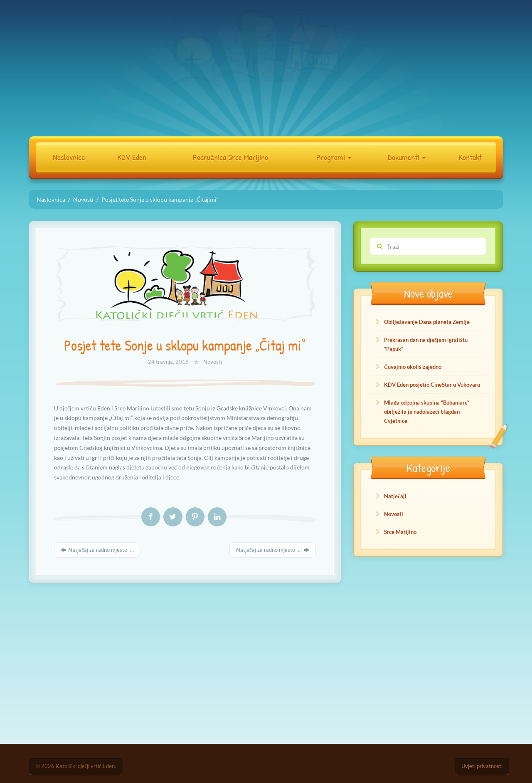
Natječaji (395, 496)
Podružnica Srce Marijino (230, 157)
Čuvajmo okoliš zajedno (413, 367)
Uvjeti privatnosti (482, 766)
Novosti (213, 362)
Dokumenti (407, 157)
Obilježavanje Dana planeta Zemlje (427, 322)
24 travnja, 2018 (169, 362)
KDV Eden (132, 157)
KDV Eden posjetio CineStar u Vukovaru (432, 385)
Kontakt (470, 157)
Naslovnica (69, 157)
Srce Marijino (400, 532)
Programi (334, 157)
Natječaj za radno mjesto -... (97, 550)
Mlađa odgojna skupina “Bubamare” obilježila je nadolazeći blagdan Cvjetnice (427, 412)
